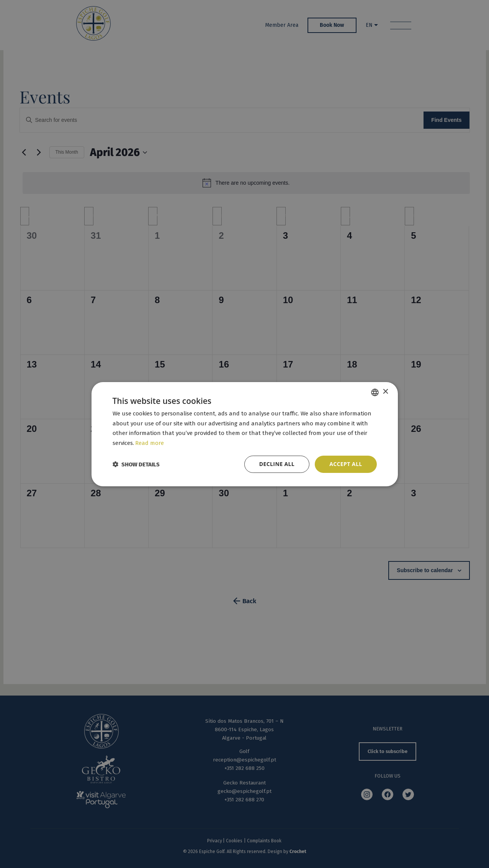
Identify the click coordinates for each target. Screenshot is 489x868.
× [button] (385, 392)
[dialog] (244, 434)
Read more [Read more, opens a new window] (150, 443)
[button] (136, 464)
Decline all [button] (277, 464)
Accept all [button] (346, 464)
